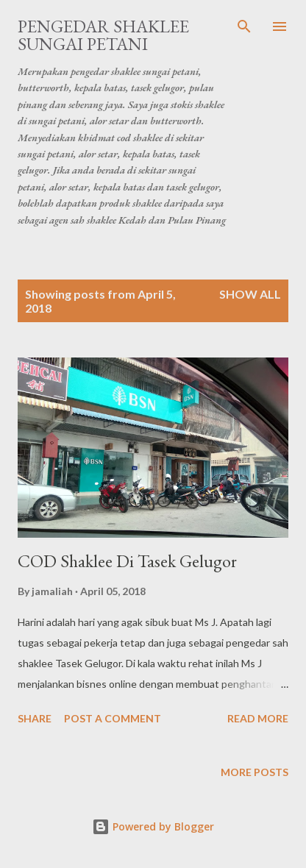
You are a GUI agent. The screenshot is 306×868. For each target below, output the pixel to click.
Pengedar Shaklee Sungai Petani (103, 35)
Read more (258, 718)
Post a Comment (113, 718)
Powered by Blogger (153, 826)
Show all (250, 294)
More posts (255, 772)
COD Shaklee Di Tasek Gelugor (127, 561)
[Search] (244, 26)
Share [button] (35, 718)
